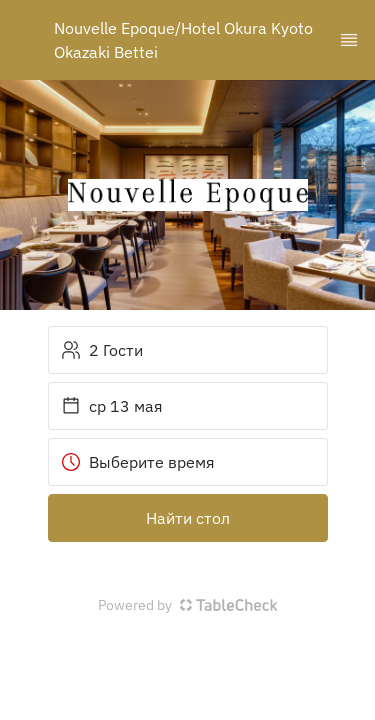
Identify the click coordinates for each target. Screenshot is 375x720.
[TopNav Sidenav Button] (349, 40)
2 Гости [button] (102, 350)
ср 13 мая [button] (112, 406)
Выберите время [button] (138, 462)
